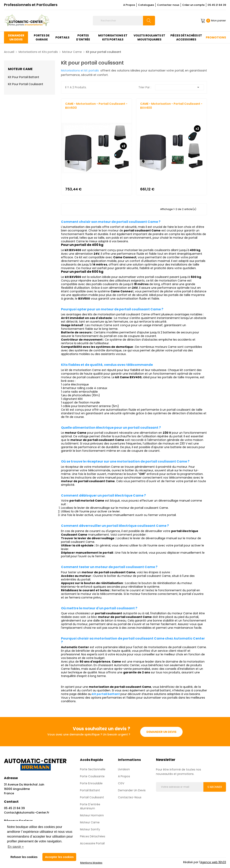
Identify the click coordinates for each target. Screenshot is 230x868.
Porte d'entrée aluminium (90, 806)
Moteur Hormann (92, 815)
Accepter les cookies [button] (59, 857)
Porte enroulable (91, 783)
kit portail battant (106, 694)
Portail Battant (90, 790)
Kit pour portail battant (24, 77)
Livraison (124, 769)
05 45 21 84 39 (217, 5)
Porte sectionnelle (93, 769)
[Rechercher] (124, 21)
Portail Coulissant (92, 797)
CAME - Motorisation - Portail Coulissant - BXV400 (171, 106)
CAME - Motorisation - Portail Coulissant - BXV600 (96, 106)
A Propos (129, 5)
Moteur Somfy (90, 829)
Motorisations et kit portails (80, 70)
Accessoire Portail (92, 843)
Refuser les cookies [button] (24, 857)
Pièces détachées (93, 836)
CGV (121, 783)
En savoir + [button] (16, 847)
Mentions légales (91, 863)
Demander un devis (161, 732)
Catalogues (146, 5)
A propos (124, 776)
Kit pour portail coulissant (26, 84)
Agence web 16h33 (213, 862)
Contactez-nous (168, 5)
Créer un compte (193, 5)
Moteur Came (20, 69)
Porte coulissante (92, 776)
